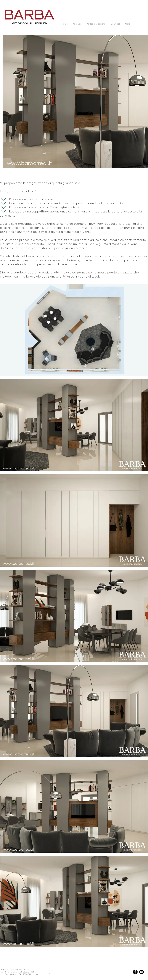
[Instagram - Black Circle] (141, 972)
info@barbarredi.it (9, 972)
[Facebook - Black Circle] (135, 972)
